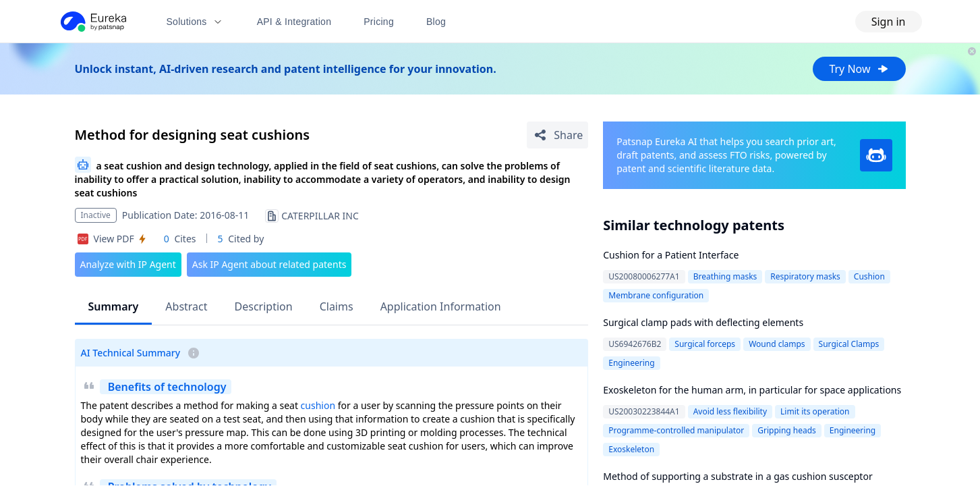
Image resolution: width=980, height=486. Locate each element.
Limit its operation (815, 411)
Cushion (869, 276)
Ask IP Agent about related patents (269, 264)
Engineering (631, 363)
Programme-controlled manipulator (676, 430)
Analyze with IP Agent (128, 264)
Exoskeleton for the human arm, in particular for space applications (752, 390)
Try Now (859, 69)
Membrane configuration (656, 295)
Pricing (379, 22)
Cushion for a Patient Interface (671, 255)
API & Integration (294, 22)
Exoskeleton (631, 449)
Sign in (889, 22)
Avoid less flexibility (730, 411)
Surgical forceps (705, 344)
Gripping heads (787, 430)
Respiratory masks (805, 276)
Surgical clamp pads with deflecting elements (703, 322)
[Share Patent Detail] (557, 135)
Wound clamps (777, 344)
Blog (436, 22)
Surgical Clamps (849, 344)
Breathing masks (725, 276)
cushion (318, 405)
